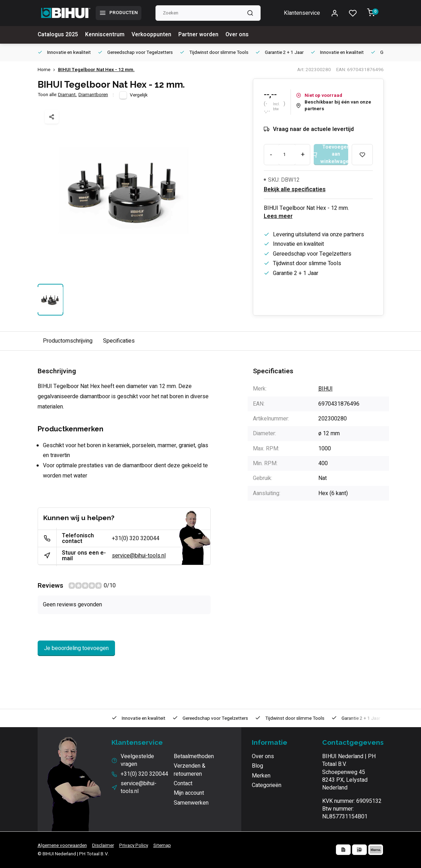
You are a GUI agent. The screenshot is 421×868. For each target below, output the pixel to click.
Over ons (240, 35)
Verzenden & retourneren (190, 770)
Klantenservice (302, 13)
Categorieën (267, 785)
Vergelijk (139, 95)
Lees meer (278, 216)
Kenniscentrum (106, 35)
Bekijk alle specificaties (295, 189)
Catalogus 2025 (58, 35)
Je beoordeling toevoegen (76, 648)
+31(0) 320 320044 (136, 538)
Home (48, 70)
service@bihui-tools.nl (139, 556)
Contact (183, 783)
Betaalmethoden (194, 756)
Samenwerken (191, 803)
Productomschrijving (68, 341)
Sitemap (162, 845)
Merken (261, 776)
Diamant (67, 95)
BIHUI (326, 389)
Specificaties (119, 341)
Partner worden (201, 35)
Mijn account (189, 793)
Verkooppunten (153, 35)
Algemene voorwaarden (62, 845)
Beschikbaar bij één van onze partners (334, 106)
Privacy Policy (134, 845)
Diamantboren (93, 95)
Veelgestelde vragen (137, 760)
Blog (257, 766)
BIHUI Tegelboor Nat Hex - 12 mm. (96, 70)
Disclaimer (103, 845)
